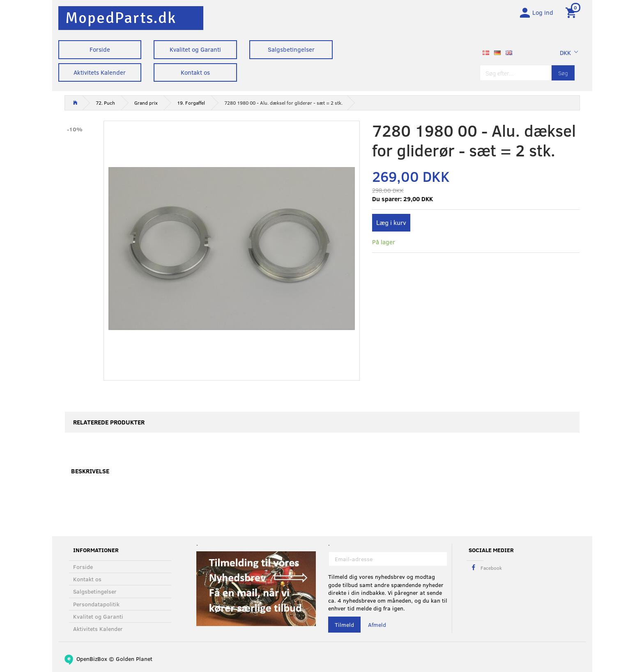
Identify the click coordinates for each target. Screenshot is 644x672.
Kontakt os (195, 72)
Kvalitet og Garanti (195, 49)
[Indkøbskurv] (572, 14)
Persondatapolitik (96, 604)
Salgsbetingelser (291, 49)
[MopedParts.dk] (121, 18)
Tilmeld (344, 625)
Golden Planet (134, 659)
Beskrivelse (90, 473)
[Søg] (563, 75)
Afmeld (377, 625)
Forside (100, 49)
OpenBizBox (92, 659)
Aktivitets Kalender (100, 72)
